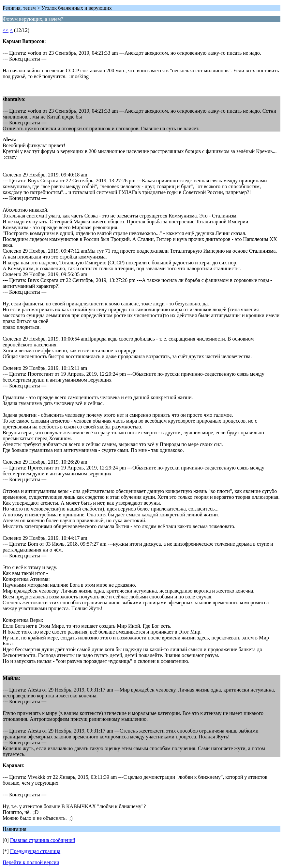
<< (6, 30)
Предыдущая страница (35, 851)
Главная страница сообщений (43, 840)
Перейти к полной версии (31, 862)
